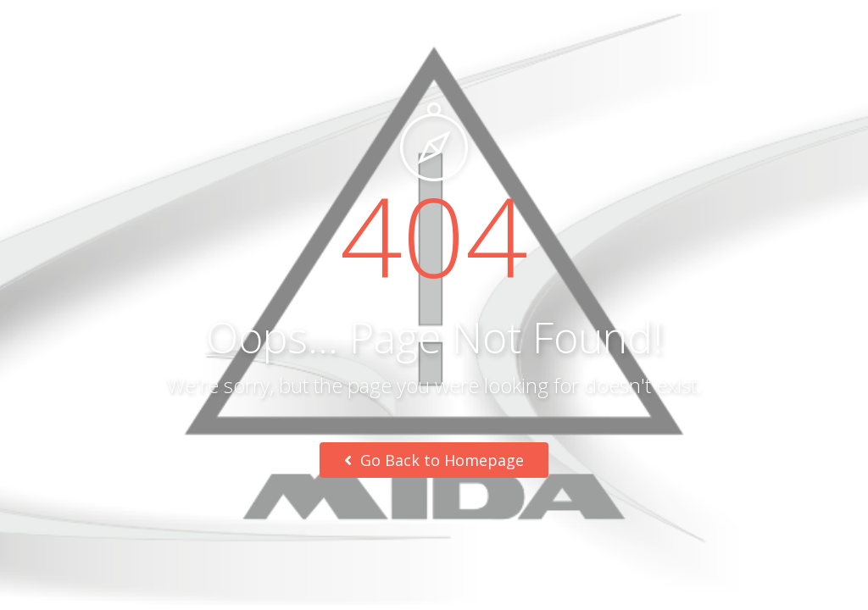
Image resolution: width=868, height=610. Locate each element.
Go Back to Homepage (434, 460)
